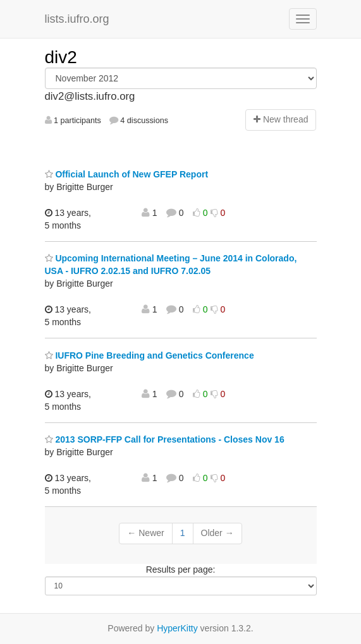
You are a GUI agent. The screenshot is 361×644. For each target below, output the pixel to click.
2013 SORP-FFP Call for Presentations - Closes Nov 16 (165, 439)
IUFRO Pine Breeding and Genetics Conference (150, 355)
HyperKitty (177, 628)
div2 (61, 57)
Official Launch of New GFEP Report (127, 174)
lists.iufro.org (77, 19)
